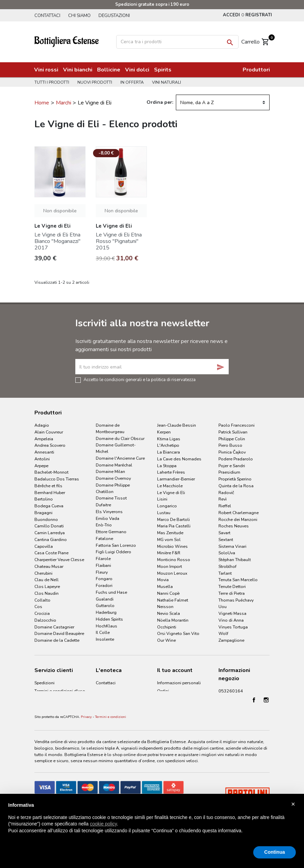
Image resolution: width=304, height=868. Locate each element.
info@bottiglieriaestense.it (244, 699)
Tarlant (225, 573)
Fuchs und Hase (111, 592)
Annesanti (44, 452)
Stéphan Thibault (235, 560)
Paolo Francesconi (237, 425)
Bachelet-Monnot (51, 472)
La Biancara (169, 452)
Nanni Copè (168, 593)
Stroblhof (227, 566)
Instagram (266, 729)
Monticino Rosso (174, 560)
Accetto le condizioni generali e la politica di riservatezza (140, 379)
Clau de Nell (47, 580)
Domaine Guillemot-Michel (116, 448)
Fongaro (104, 579)
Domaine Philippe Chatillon (113, 488)
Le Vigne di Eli (171, 493)
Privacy (86, 746)
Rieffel (225, 506)
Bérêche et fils (48, 486)
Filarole (103, 559)
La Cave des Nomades (179, 459)
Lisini (162, 499)
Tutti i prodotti (52, 82)
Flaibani (103, 565)
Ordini (163, 691)
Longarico (167, 506)
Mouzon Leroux (172, 573)
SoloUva (227, 553)
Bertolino (44, 499)
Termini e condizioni (111, 746)
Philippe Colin (232, 439)
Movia (163, 580)
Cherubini (43, 573)
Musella (165, 586)
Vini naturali (170, 82)
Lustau (164, 513)
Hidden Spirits (109, 619)
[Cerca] (177, 42)
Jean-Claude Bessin (177, 425)
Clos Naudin (47, 593)
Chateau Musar (49, 566)
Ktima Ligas (169, 439)
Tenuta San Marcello (238, 580)
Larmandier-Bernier (176, 479)
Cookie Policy (48, 715)
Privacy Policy (47, 707)
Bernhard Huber (50, 493)
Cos (38, 607)
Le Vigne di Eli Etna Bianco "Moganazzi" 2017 (57, 241)
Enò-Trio (104, 525)
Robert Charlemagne (239, 513)
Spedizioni (44, 683)
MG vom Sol (169, 539)
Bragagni (43, 513)
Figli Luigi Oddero (113, 552)
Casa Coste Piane (51, 553)
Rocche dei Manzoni (238, 519)
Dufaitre (103, 505)
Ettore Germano (111, 532)
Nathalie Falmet (173, 600)
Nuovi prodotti (96, 82)
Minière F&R (169, 553)
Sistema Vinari (232, 546)
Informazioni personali (179, 683)
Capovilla (44, 546)
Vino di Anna (231, 620)
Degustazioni (117, 16)
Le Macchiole (170, 486)
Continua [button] (275, 852)
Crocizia (42, 613)
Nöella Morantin (173, 620)
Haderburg (106, 612)
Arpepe (41, 466)
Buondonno (46, 519)
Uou (223, 607)
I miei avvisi (168, 715)
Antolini (42, 459)
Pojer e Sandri (232, 466)
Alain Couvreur (49, 432)
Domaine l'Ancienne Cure (120, 458)
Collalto (42, 600)
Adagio (42, 425)
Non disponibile (60, 211)
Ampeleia (44, 439)
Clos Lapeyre (47, 586)
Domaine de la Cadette (57, 640)
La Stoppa (167, 466)
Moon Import (170, 566)
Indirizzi (164, 707)
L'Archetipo (168, 445)
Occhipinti (167, 627)
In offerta (134, 82)
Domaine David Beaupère (59, 633)
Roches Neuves (234, 526)
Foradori (104, 585)
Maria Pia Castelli (174, 526)
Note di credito (172, 699)
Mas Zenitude (170, 533)
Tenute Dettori (232, 586)
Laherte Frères (171, 472)
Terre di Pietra (232, 593)
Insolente (105, 639)
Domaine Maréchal (114, 465)
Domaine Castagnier (54, 627)
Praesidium (229, 472)
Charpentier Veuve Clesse (59, 560)
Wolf (223, 633)
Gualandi (105, 599)
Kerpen (164, 432)
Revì (223, 499)
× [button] (293, 804)
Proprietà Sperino (235, 479)
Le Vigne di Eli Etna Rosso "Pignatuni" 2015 (119, 241)
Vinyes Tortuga (233, 627)
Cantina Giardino (51, 539)
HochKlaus (107, 626)
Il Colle (103, 632)
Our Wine (166, 640)
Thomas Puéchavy (236, 600)
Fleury (102, 572)
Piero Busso (230, 445)
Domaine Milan (110, 471)
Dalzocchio (45, 620)
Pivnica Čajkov (232, 452)
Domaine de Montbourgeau (110, 428)
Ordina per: (160, 102)
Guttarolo (105, 605)
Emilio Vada (108, 518)
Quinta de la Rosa (236, 486)
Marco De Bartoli (173, 519)
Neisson (165, 607)
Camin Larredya (50, 533)
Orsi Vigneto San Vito (178, 633)
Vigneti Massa (232, 613)
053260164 (231, 691)
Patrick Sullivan (233, 432)
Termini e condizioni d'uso (60, 691)
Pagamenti (45, 699)
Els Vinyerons (109, 512)
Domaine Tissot (111, 498)
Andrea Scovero (50, 445)
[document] (152, 823)
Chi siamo (81, 16)
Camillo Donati (49, 526)
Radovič (226, 493)
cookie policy (103, 824)
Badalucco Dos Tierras (57, 479)
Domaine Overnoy (113, 478)
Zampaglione (231, 640)
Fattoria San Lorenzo (116, 545)
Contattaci (47, 16)
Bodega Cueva (49, 506)
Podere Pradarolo (236, 459)
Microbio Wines (172, 546)
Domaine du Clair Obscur (120, 438)
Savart (224, 533)
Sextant (226, 539)
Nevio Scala (169, 613)
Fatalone (104, 538)
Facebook (254, 729)
